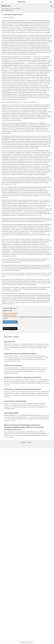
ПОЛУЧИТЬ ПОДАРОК (10, 322)
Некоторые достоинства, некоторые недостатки (22, 377)
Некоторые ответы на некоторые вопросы (20, 353)
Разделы (29, 442)
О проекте (23, 442)
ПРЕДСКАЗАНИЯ (11, 413)
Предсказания (9, 341)
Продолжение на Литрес (10, 329)
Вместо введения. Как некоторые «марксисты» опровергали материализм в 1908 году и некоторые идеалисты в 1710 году (24, 427)
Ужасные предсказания (13, 365)
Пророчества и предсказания (15, 401)
